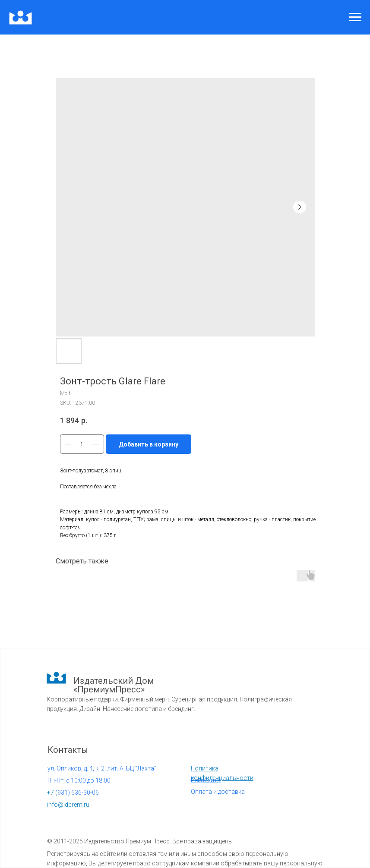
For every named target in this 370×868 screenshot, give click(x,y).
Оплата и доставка (218, 792)
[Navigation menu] (355, 17)
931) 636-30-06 (73, 793)
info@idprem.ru (68, 805)
